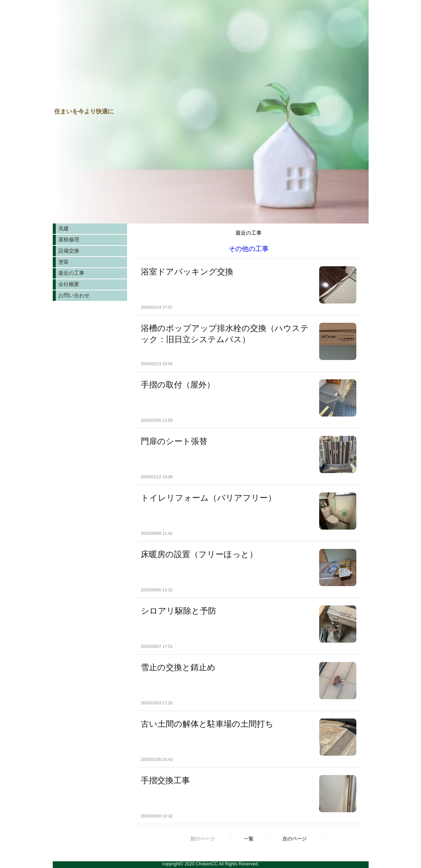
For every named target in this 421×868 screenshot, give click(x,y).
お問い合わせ (74, 295)
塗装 (64, 262)
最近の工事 (71, 273)
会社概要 (69, 284)
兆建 (64, 228)
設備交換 (69, 251)
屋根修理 (69, 239)
